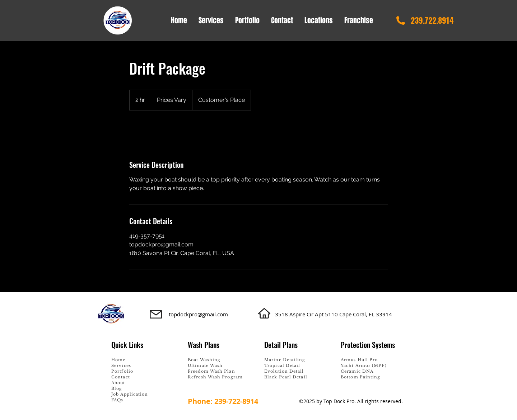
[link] (153, 129)
